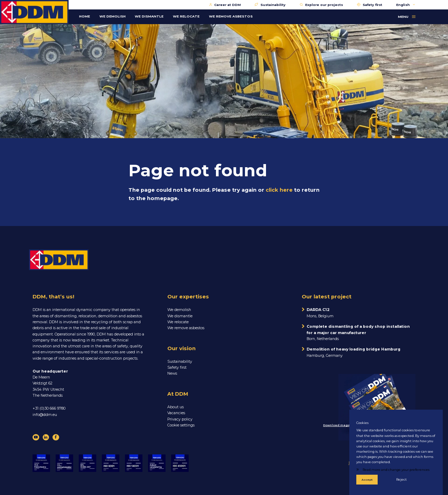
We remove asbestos (186, 328)
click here (279, 190)
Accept (367, 480)
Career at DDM (225, 5)
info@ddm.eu (45, 415)
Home (85, 16)
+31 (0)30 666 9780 (49, 408)
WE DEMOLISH (113, 16)
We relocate (178, 322)
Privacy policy (180, 419)
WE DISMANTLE (149, 16)
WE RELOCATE (186, 16)
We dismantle (180, 316)
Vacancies (176, 413)
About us (176, 407)
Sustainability (270, 5)
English (406, 5)
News (172, 373)
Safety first (370, 5)
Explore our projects (321, 5)
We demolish (179, 310)
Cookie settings (181, 425)
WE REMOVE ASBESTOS (231, 16)
